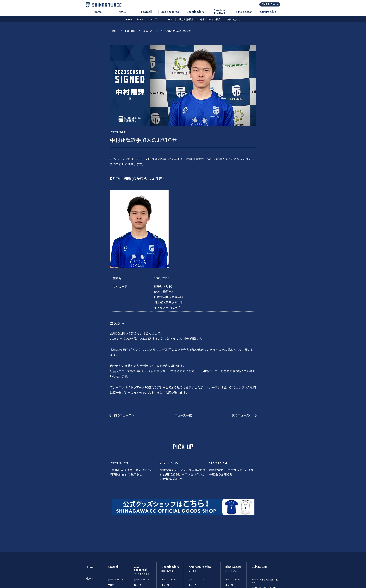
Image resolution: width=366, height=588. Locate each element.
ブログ (111, 585)
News (89, 579)
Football (130, 31)
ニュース (148, 31)
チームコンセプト (116, 579)
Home (89, 567)
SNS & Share (270, 4)
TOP (114, 31)
